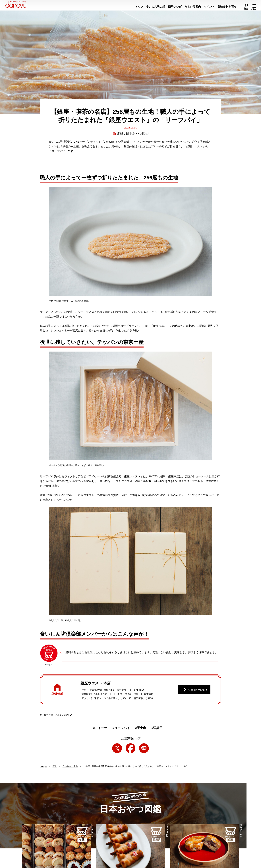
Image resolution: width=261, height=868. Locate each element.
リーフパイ (121, 728)
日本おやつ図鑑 (137, 134)
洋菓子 (157, 728)
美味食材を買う (227, 7)
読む (55, 766)
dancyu (43, 766)
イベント (209, 7)
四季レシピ (175, 7)
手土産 (141, 728)
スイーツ (100, 728)
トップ (139, 7)
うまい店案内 (193, 7)
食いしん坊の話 (156, 7)
